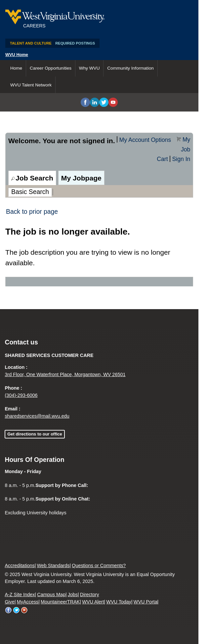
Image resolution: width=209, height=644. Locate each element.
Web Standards (53, 565)
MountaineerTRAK (60, 602)
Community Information (130, 68)
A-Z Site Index (20, 595)
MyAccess (28, 602)
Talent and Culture (31, 43)
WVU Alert (93, 602)
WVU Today (119, 602)
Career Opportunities (51, 68)
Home (16, 68)
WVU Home (17, 55)
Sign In (181, 159)
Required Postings (75, 43)
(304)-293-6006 (21, 395)
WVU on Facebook (9, 610)
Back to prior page (32, 211)
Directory (90, 595)
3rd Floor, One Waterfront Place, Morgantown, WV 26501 (65, 374)
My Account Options (145, 140)
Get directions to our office (35, 434)
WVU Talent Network (31, 85)
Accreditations (20, 565)
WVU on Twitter (17, 610)
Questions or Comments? (99, 565)
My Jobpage (81, 178)
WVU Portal (146, 602)
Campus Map (51, 595)
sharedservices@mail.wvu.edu (37, 416)
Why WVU (89, 68)
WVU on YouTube (24, 610)
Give (10, 602)
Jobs (73, 595)
